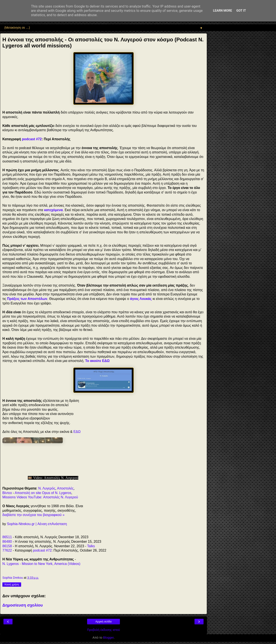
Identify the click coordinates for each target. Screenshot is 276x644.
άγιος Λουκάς (141, 299)
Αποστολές (65, 488)
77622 (7, 550)
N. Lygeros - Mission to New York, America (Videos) (41, 564)
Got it (241, 11)
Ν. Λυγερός (47, 488)
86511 (7, 537)
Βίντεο (7, 493)
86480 (7, 542)
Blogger (108, 638)
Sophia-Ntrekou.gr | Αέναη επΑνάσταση (37, 524)
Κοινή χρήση (12, 585)
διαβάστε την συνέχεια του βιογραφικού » (33, 515)
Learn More (223, 11)
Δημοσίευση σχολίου (23, 605)
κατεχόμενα (53, 210)
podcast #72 (32, 139)
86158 (7, 546)
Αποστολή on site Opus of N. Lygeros (43, 493)
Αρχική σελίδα (104, 622)
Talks (91, 546)
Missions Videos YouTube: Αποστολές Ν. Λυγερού (40, 497)
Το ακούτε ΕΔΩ (97, 361)
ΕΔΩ (77, 432)
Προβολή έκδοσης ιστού (104, 630)
